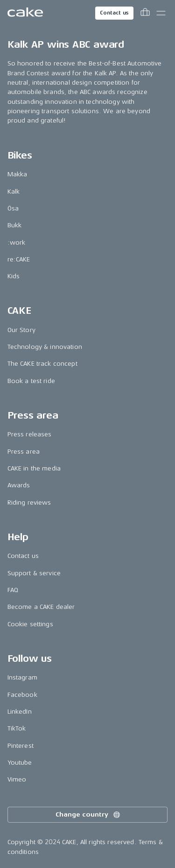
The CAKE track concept (42, 364)
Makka (17, 174)
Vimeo (17, 779)
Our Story (21, 330)
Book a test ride (31, 381)
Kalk (14, 192)
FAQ (13, 590)
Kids (14, 276)
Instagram (22, 677)
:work (17, 242)
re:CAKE (19, 259)
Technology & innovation (45, 347)
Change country (88, 815)
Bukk (15, 225)
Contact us (114, 13)
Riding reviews (29, 503)
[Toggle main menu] (161, 13)
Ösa (13, 208)
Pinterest (21, 746)
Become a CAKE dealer (41, 607)
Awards (19, 485)
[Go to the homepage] (25, 13)
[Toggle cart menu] (145, 13)
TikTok (17, 728)
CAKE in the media (34, 468)
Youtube (20, 763)
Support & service (34, 573)
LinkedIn (20, 712)
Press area (24, 452)
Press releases (30, 434)
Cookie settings (30, 624)
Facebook (22, 695)
